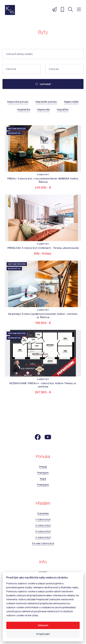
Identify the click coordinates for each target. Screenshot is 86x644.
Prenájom (43, 473)
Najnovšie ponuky (18, 102)
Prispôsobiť (43, 634)
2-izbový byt (43, 525)
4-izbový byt (43, 537)
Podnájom (43, 485)
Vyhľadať (43, 84)
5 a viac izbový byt (43, 543)
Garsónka (43, 513)
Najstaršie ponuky (46, 102)
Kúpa (43, 479)
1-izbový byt (43, 519)
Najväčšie (63, 109)
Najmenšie (44, 109)
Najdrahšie (24, 109)
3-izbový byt (43, 531)
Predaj (43, 467)
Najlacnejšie (71, 102)
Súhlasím (43, 625)
